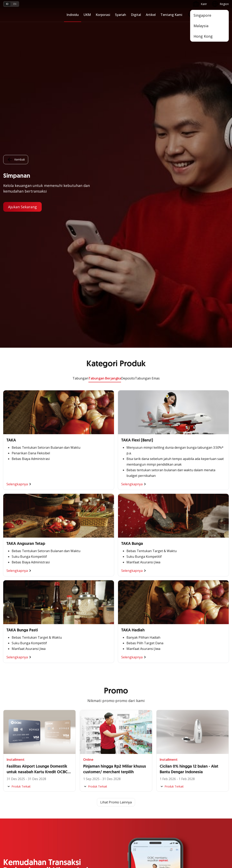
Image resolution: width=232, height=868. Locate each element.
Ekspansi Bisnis (90, 648)
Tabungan (80, 31)
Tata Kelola (87, 722)
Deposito (128, 31)
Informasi (86, 701)
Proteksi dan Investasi (171, 656)
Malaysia (201, 26)
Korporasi (103, 15)
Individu (73, 15)
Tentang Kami (171, 15)
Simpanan (163, 634)
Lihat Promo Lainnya (116, 455)
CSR (82, 730)
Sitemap (191, 833)
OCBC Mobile (12, 701)
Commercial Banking (93, 634)
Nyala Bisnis (11, 634)
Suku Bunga (11, 806)
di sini (60, 845)
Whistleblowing (170, 833)
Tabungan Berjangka (105, 31)
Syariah (121, 15)
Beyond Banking (14, 670)
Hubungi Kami (89, 794)
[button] (222, 791)
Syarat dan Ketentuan (56, 777)
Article (46, 798)
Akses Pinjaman (14, 656)
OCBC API (10, 759)
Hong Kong (203, 36)
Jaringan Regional (91, 685)
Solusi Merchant (14, 744)
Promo (8, 777)
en (15, 4)
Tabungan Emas (147, 31)
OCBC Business (13, 730)
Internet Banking (14, 722)
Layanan (162, 648)
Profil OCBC (88, 708)
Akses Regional (13, 685)
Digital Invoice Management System (27, 715)
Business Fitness (14, 677)
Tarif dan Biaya (13, 791)
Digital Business (14, 663)
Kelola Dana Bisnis (15, 648)
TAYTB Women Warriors (19, 641)
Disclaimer (118, 833)
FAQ (44, 784)
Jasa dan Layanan (15, 784)
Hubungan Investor (92, 715)
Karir (45, 791)
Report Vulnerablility (216, 833)
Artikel (151, 15)
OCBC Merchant (14, 751)
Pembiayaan (164, 641)
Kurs (6, 798)
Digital (136, 15)
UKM (87, 15)
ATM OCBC (11, 708)
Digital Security (51, 806)
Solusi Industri (89, 677)
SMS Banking (12, 737)
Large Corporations (92, 641)
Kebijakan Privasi (142, 833)
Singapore (202, 15)
